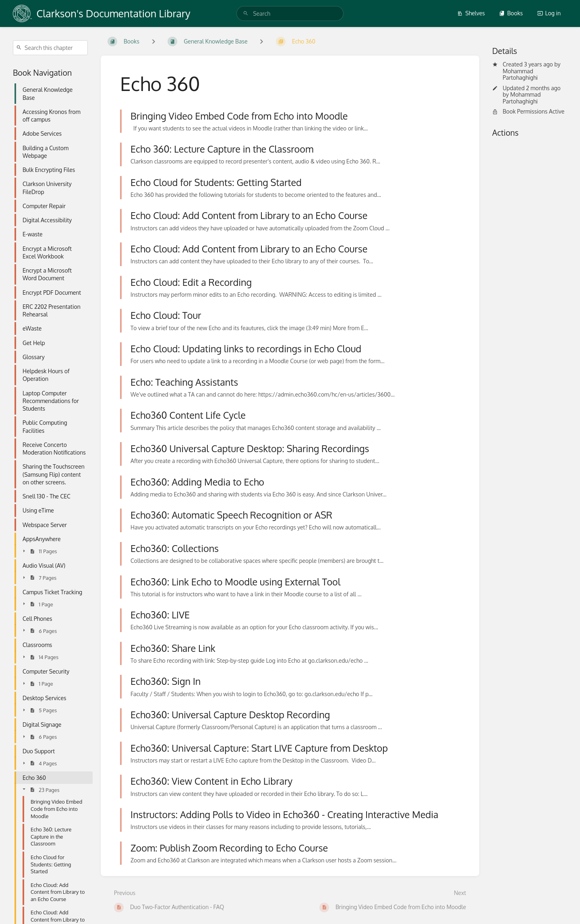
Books (511, 13)
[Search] (246, 13)
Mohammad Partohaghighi (520, 74)
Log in (549, 13)
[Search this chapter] (50, 48)
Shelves (471, 13)
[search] (290, 13)
